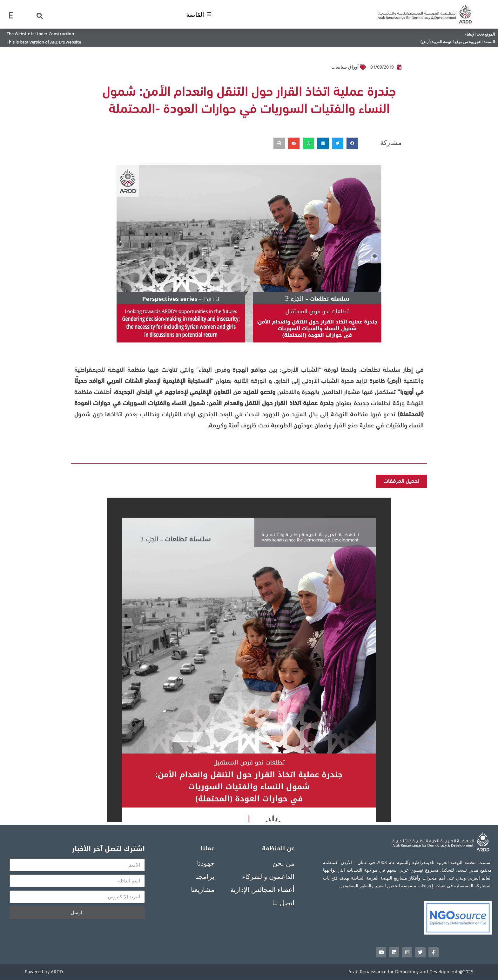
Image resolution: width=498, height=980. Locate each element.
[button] (352, 143)
